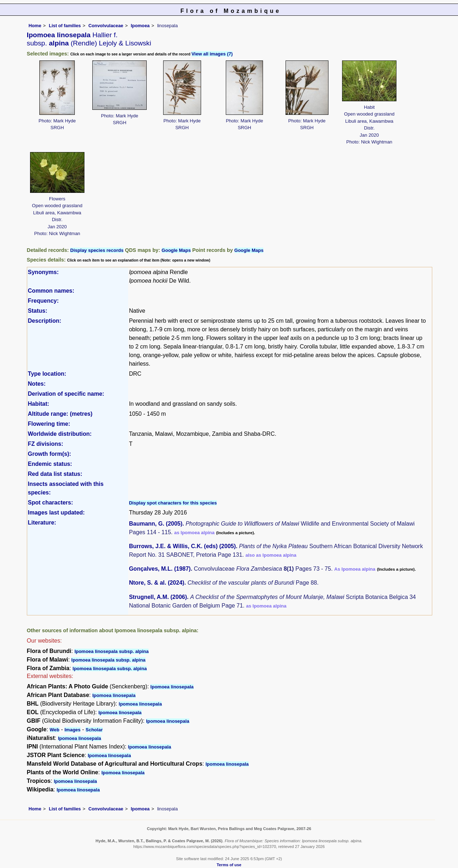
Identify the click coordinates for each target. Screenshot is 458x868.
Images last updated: (56, 513)
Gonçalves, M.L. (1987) (160, 569)
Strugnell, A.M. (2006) (158, 597)
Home (35, 26)
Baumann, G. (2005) (155, 524)
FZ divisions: (46, 444)
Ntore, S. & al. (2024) (157, 583)
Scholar (94, 730)
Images (72, 730)
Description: (45, 321)
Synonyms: (43, 272)
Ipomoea (140, 26)
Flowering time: (49, 424)
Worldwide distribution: (60, 434)
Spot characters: (50, 503)
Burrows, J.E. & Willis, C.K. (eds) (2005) (182, 546)
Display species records (97, 250)
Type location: (47, 374)
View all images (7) (212, 54)
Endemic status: (50, 464)
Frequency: (43, 301)
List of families (65, 26)
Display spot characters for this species (173, 503)
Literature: (42, 523)
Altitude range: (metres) (60, 414)
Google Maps (176, 250)
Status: (38, 311)
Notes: (37, 384)
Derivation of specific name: (66, 394)
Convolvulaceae (106, 26)
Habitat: (39, 404)
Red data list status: (55, 474)
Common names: (51, 291)
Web (55, 730)
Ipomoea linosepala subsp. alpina (111, 651)
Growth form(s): (50, 454)
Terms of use (229, 865)
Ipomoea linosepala (172, 687)
